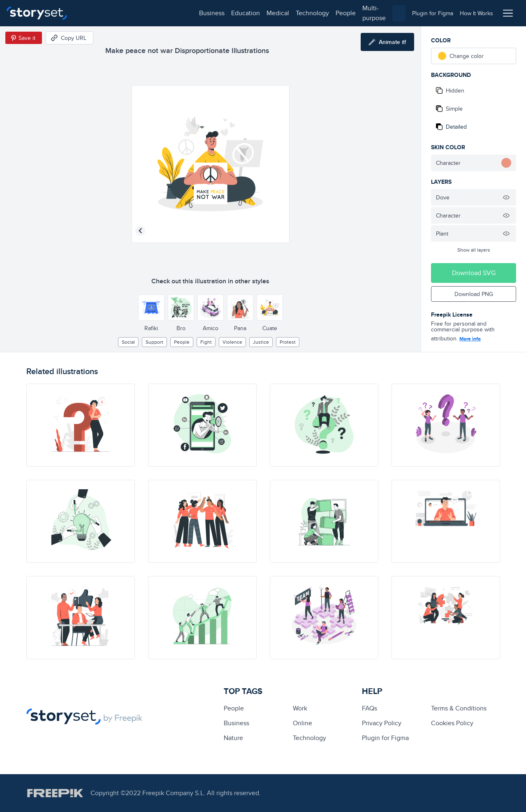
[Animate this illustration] (387, 42)
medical (159, 13)
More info (470, 339)
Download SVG (474, 273)
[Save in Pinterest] (24, 38)
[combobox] (348, 13)
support (154, 342)
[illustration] (81, 425)
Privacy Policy (382, 723)
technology (193, 13)
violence (232, 342)
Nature (233, 738)
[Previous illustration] (140, 231)
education (127, 13)
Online (302, 723)
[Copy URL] (70, 38)
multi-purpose (263, 13)
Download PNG (474, 294)
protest (288, 342)
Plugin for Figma (385, 738)
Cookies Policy (452, 723)
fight (206, 342)
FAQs (370, 708)
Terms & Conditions (459, 708)
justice (261, 342)
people (227, 13)
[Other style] (151, 308)
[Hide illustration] (506, 197)
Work (300, 708)
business (93, 13)
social (128, 342)
